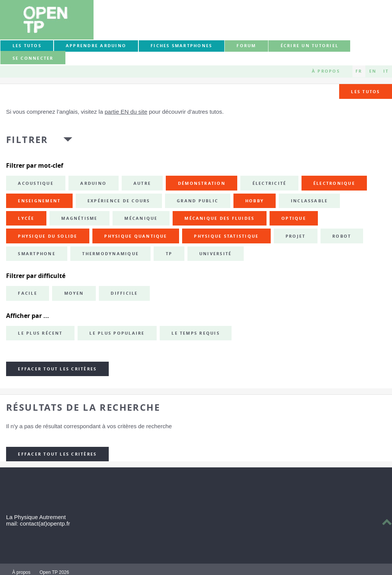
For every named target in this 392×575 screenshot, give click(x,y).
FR (359, 71)
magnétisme (79, 218)
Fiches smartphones (181, 46)
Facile (27, 293)
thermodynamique (110, 254)
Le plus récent (40, 333)
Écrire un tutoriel (309, 46)
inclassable (309, 201)
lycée (26, 218)
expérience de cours (119, 201)
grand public (198, 201)
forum (246, 46)
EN (373, 71)
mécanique (141, 218)
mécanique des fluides (219, 218)
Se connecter (33, 58)
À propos (326, 71)
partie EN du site (126, 112)
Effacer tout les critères (57, 369)
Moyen (74, 293)
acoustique (36, 183)
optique (294, 218)
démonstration (202, 183)
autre (142, 183)
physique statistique (226, 236)
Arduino (93, 183)
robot (342, 236)
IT (386, 71)
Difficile (124, 293)
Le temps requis (196, 333)
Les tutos (27, 46)
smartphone (37, 254)
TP (169, 254)
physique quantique (136, 236)
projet (295, 236)
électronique (334, 183)
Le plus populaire (117, 333)
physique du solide (48, 236)
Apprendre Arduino (96, 46)
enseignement (39, 201)
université (215, 254)
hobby (255, 201)
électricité (270, 183)
